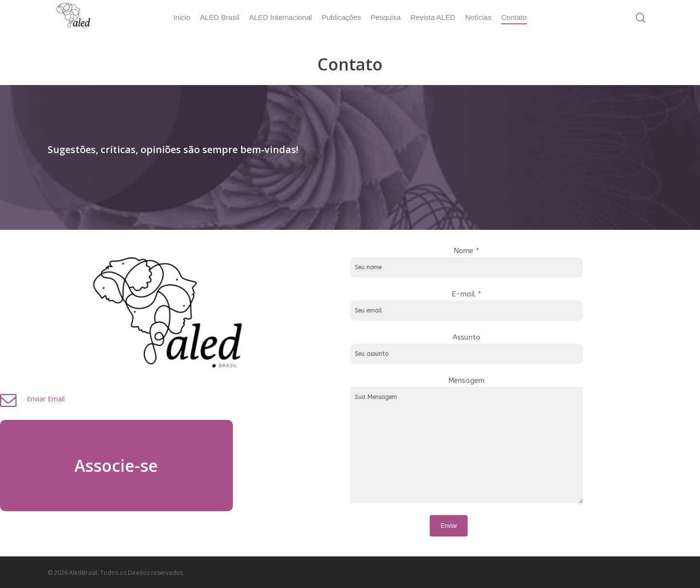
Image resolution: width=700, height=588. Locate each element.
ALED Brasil (220, 17)
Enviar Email (162, 399)
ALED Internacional (280, 17)
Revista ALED (433, 17)
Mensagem (525, 441)
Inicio (182, 17)
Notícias (478, 17)
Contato (514, 17)
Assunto (525, 348)
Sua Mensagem (525, 445)
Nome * (525, 262)
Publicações (341, 17)
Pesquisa (386, 17)
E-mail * (525, 305)
